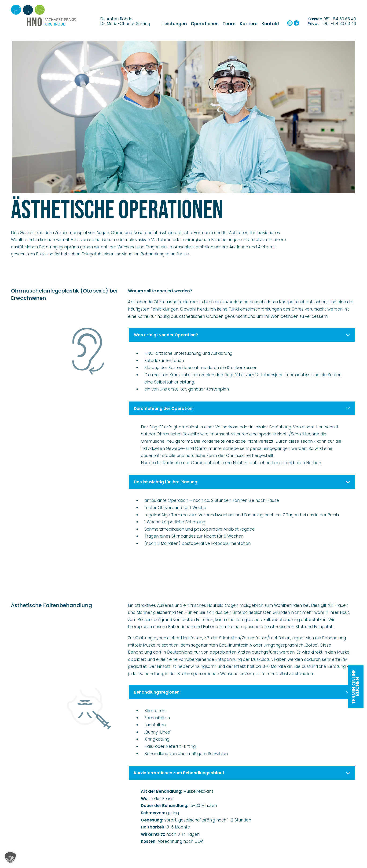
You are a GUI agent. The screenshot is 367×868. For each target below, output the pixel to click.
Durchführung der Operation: (242, 409)
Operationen (205, 24)
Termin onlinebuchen (356, 687)
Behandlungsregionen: (242, 692)
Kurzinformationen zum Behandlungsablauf (242, 773)
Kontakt (270, 24)
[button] (10, 858)
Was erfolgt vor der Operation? (242, 335)
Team (229, 24)
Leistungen (175, 24)
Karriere (249, 24)
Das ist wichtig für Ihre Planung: (242, 482)
